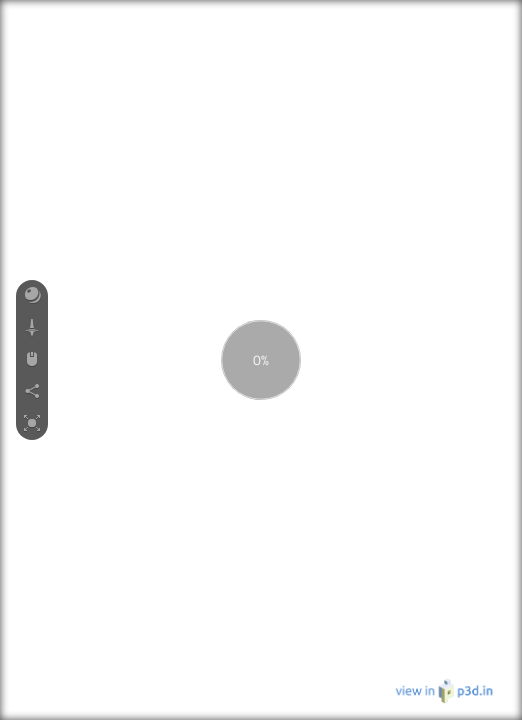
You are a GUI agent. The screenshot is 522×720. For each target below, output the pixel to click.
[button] (32, 296)
